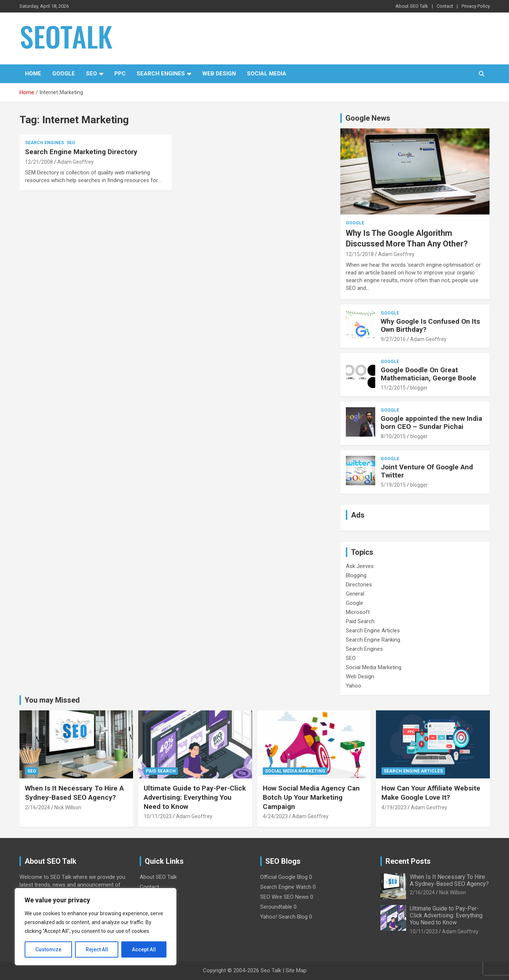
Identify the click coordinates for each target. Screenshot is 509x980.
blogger (419, 388)
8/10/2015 (393, 436)
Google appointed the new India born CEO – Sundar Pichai (431, 423)
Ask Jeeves (360, 566)
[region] (96, 927)
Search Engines (161, 74)
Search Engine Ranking (373, 640)
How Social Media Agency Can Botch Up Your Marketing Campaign (311, 797)
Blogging (356, 575)
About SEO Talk (412, 6)
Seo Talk (271, 970)
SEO (92, 74)
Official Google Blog (284, 877)
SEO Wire (271, 897)
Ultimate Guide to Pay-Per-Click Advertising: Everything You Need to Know (195, 797)
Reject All (97, 949)
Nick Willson (68, 807)
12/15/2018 (360, 254)
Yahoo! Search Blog (284, 917)
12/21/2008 (39, 162)
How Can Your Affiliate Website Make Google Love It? (431, 793)
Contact (445, 6)
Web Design (219, 74)
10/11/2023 (158, 816)
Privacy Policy (476, 6)
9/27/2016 (393, 339)
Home (33, 74)
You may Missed (52, 700)
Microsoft (358, 612)
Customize (48, 949)
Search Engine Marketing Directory (81, 152)
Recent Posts (408, 861)
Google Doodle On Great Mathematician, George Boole (429, 374)
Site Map (296, 970)
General (355, 594)
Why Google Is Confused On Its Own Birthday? (430, 326)
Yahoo (354, 686)
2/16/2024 (37, 807)
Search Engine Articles (373, 631)
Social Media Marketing (374, 667)
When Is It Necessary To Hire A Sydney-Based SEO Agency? (74, 793)
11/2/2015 (393, 388)
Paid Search (360, 621)
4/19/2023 (394, 807)
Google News (368, 118)
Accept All (144, 949)
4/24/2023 (275, 816)
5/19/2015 (393, 485)
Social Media (267, 74)
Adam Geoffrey (76, 162)
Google (64, 74)
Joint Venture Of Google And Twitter (427, 471)
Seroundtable (276, 907)
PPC (120, 74)
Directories (359, 585)
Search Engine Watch (286, 887)
